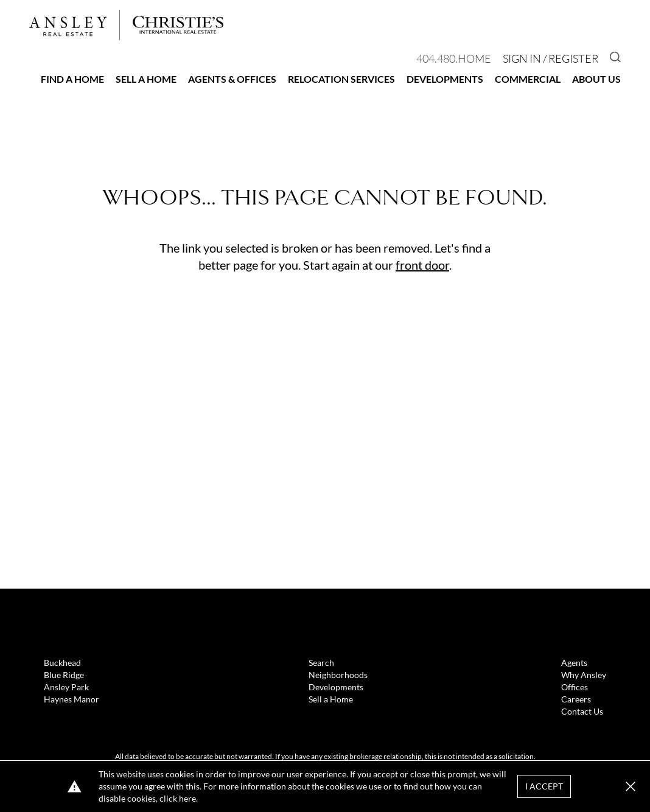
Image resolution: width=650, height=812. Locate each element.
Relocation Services (341, 79)
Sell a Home (146, 79)
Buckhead (62, 663)
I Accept (544, 786)
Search (321, 663)
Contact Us (582, 711)
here (187, 798)
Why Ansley (584, 675)
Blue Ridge (64, 675)
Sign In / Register (550, 58)
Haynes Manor (72, 699)
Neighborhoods (338, 675)
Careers (576, 699)
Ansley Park (66, 687)
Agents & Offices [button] (232, 79)
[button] (631, 786)
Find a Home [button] (72, 79)
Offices (575, 687)
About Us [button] (596, 79)
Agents (574, 663)
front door (422, 265)
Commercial (528, 79)
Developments (445, 79)
